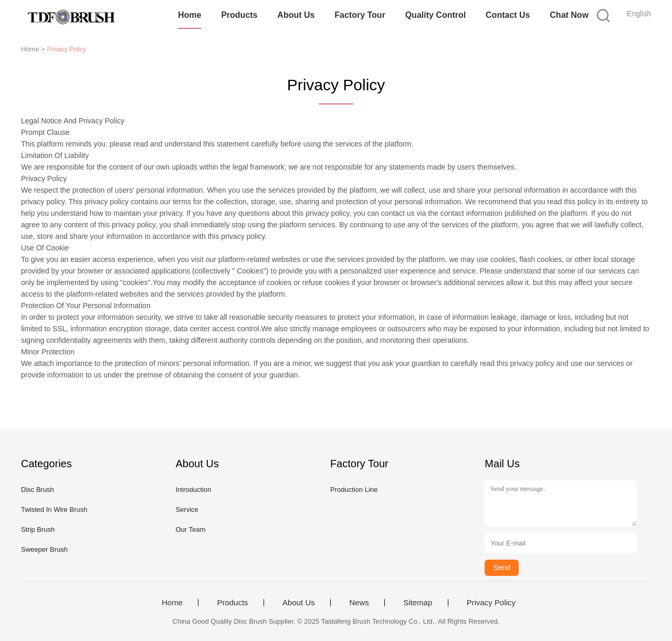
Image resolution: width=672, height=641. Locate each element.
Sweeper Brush (44, 549)
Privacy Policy (491, 603)
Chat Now (569, 15)
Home (190, 15)
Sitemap (418, 603)
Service (187, 509)
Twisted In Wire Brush (54, 509)
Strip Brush (38, 529)
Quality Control (436, 15)
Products (239, 15)
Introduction (193, 490)
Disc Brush (38, 490)
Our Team (190, 529)
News (359, 603)
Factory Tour (360, 15)
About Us (296, 15)
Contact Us (508, 15)
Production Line (354, 490)
